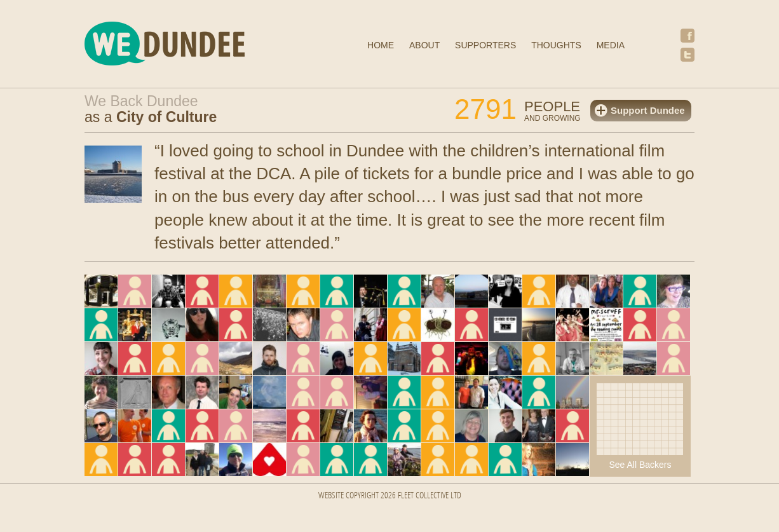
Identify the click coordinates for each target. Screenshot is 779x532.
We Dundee (196, 45)
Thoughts (556, 45)
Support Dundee (648, 110)
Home (381, 45)
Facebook (688, 36)
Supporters (485, 45)
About (424, 45)
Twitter (688, 55)
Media (611, 45)
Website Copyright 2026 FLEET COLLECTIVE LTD (390, 496)
